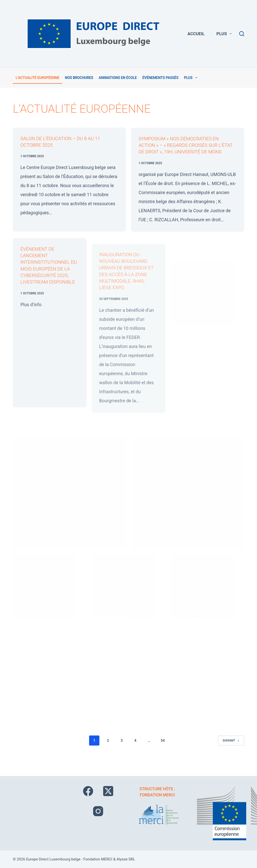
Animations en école (118, 78)
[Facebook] (88, 791)
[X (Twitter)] (108, 791)
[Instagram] (98, 811)
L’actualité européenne (38, 78)
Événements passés (160, 78)
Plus (225, 34)
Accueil (196, 34)
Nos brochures (79, 78)
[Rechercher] (242, 34)
